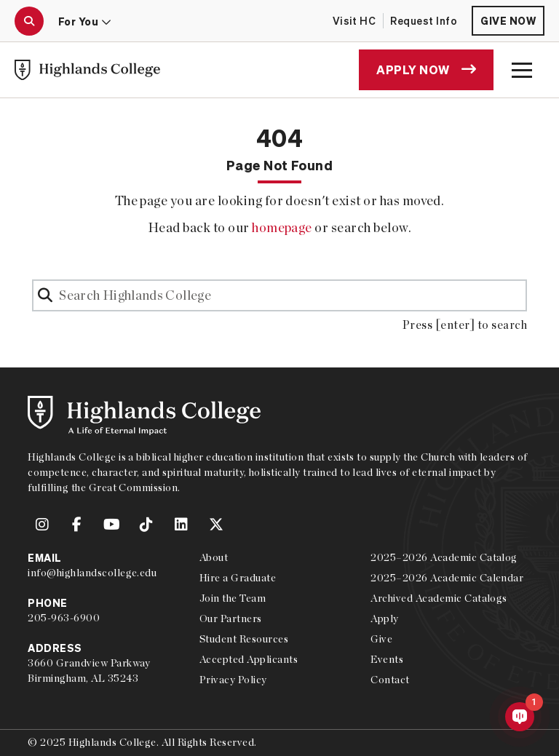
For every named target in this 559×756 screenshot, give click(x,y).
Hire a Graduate (238, 578)
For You (85, 21)
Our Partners (231, 618)
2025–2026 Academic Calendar (447, 578)
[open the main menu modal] (522, 70)
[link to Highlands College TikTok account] (146, 525)
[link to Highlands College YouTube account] (112, 525)
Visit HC (354, 20)
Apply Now (426, 69)
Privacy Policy (233, 680)
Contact (390, 680)
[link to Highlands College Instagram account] (42, 525)
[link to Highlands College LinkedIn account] (181, 525)
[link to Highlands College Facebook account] (77, 525)
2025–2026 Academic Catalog (444, 557)
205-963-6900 (64, 618)
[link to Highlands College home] (87, 70)
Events (387, 659)
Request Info (424, 20)
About (214, 557)
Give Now (508, 20)
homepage (282, 227)
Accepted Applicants (249, 659)
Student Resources (244, 639)
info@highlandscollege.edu (92, 573)
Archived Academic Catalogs (439, 598)
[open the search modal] (29, 21)
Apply (384, 618)
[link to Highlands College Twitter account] (216, 525)
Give (381, 639)
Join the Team (233, 598)
